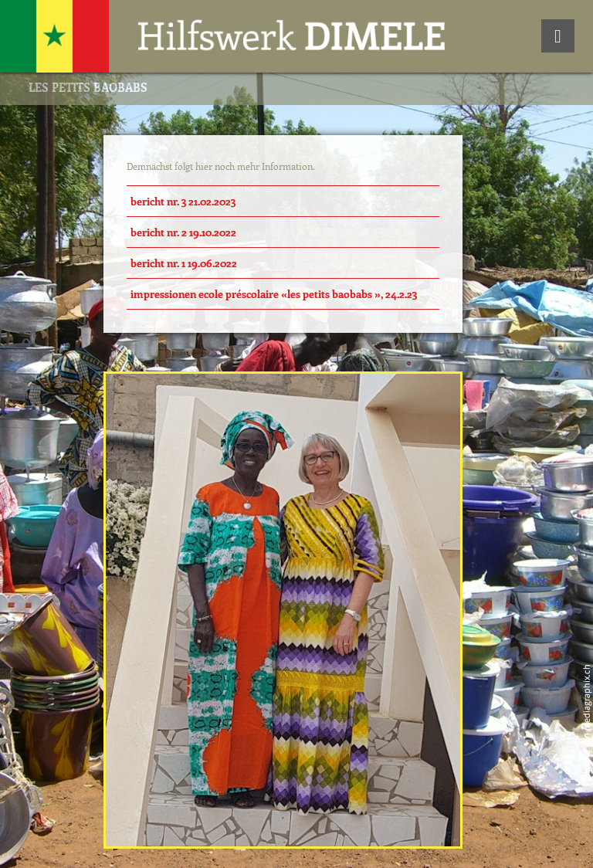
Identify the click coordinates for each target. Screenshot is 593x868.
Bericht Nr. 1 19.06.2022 (184, 263)
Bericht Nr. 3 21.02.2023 (183, 201)
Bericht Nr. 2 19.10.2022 (183, 232)
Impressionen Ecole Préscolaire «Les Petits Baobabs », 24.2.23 (274, 294)
